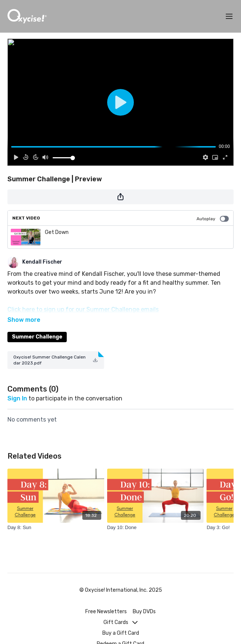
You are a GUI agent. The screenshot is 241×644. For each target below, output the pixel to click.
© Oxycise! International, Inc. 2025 (121, 590)
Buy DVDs (144, 612)
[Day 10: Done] (156, 517)
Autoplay (213, 219)
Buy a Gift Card (121, 633)
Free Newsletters (106, 612)
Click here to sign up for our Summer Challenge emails (83, 309)
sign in (17, 388)
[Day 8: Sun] (56, 517)
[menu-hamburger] (229, 16)
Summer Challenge (37, 326)
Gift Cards (121, 622)
